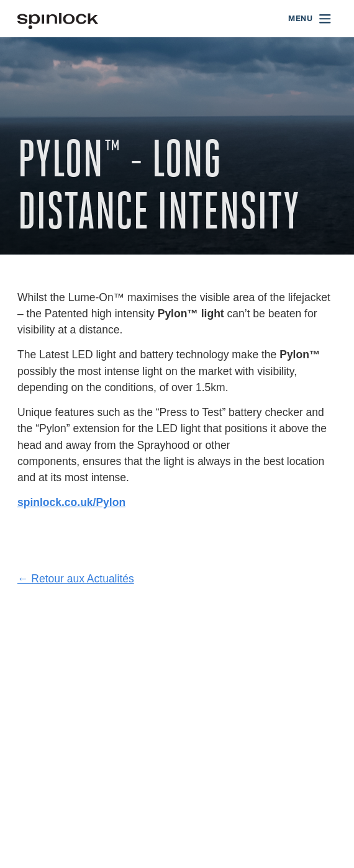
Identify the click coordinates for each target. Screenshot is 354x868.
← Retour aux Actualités (76, 579)
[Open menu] (310, 19)
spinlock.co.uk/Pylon (71, 502)
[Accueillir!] (58, 19)
